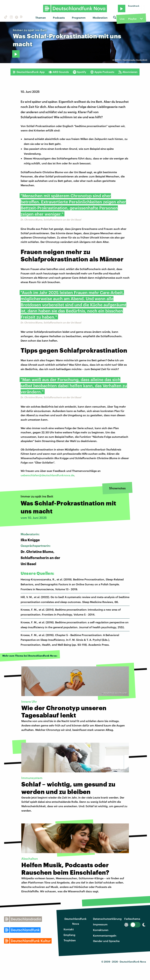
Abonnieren (128, 72)
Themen (41, 18)
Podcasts (59, 18)
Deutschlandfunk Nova (76, 921)
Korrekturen (101, 930)
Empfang (69, 935)
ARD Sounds (59, 72)
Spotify (80, 72)
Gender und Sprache (106, 941)
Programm (79, 18)
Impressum (100, 924)
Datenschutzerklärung (107, 919)
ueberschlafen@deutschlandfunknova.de (47, 475)
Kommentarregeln (105, 935)
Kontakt (69, 929)
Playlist (132, 19)
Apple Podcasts (102, 72)
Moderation (100, 18)
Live (122, 19)
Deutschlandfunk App (29, 72)
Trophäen (70, 940)
